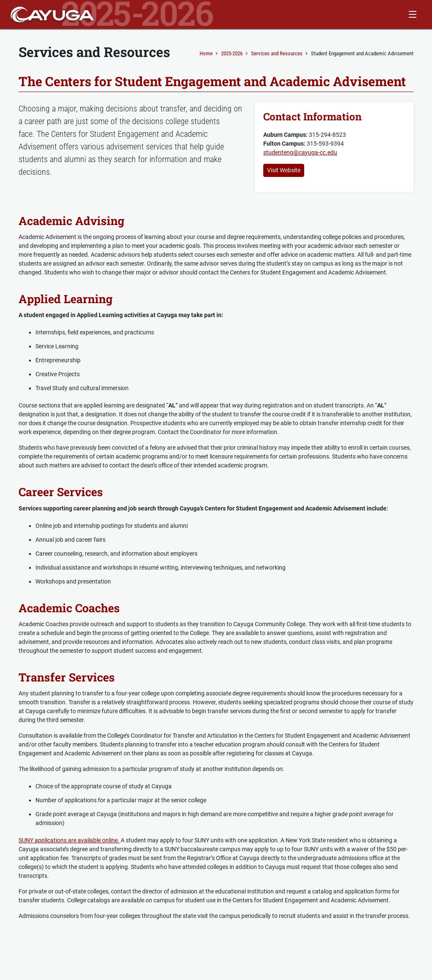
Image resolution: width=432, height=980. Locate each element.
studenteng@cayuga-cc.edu (300, 152)
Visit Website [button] (284, 170)
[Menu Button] (412, 15)
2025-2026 (232, 53)
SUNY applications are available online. (69, 840)
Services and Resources (277, 53)
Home (206, 53)
